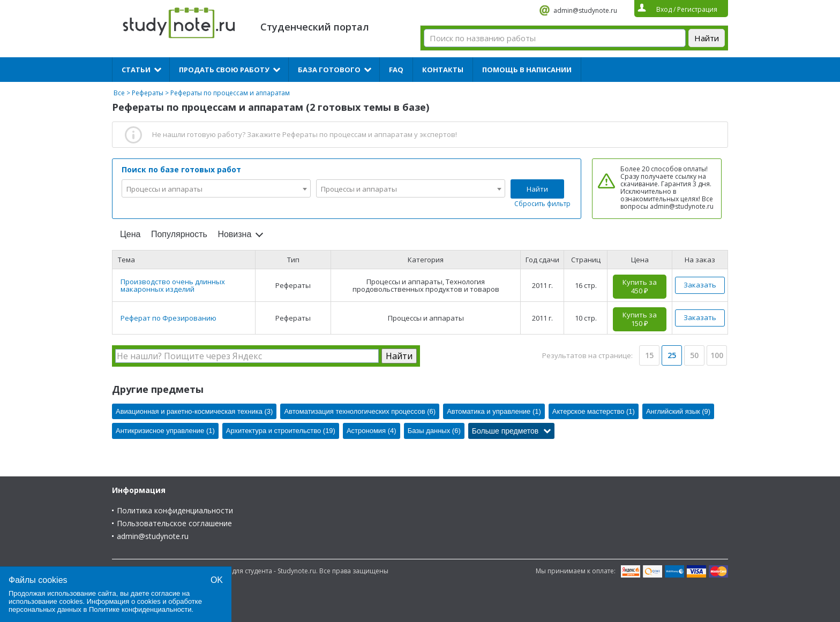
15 (649, 355)
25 (672, 355)
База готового (329, 70)
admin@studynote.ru (585, 10)
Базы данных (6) (434, 431)
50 (694, 355)
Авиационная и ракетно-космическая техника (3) (194, 411)
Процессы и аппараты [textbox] (164, 189)
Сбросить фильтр (542, 204)
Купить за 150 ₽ (640, 319)
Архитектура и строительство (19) (281, 431)
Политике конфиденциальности (140, 609)
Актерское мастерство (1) (594, 411)
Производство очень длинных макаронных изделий (173, 285)
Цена (130, 234)
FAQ (396, 70)
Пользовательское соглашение (174, 523)
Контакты (443, 70)
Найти (537, 189)
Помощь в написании (527, 70)
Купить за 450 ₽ (640, 286)
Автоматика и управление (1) (494, 411)
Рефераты (148, 93)
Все (119, 93)
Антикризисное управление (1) (165, 431)
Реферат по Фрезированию (168, 318)
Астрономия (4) (372, 431)
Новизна (234, 234)
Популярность (179, 234)
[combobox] (216, 188)
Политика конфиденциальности (175, 510)
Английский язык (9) (678, 411)
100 (717, 355)
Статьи (136, 70)
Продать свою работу (224, 70)
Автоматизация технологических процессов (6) (360, 411)
